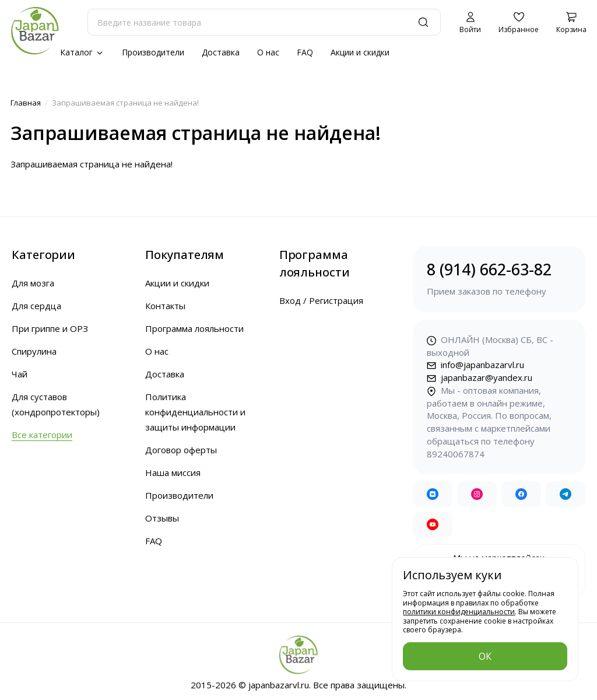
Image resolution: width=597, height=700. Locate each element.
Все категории (42, 435)
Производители (153, 52)
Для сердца (36, 306)
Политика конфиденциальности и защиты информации (195, 412)
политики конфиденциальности (459, 612)
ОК (485, 656)
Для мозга (33, 283)
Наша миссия (173, 473)
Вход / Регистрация (321, 300)
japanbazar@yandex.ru (480, 377)
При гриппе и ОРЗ (50, 328)
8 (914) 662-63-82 (499, 279)
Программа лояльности (194, 328)
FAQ (305, 52)
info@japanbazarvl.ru (475, 365)
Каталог (82, 52)
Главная (26, 103)
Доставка (221, 52)
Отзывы (162, 518)
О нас (268, 52)
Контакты (165, 306)
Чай (20, 374)
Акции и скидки (360, 52)
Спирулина (34, 351)
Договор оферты (181, 450)
